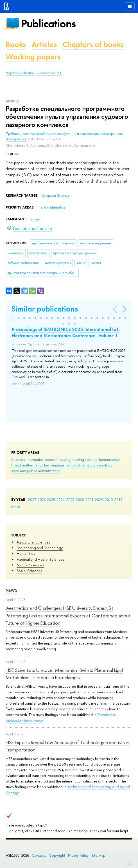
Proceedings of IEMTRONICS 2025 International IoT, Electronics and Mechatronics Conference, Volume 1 (66, 332)
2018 (118, 499)
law (47, 465)
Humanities (26, 553)
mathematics (85, 465)
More (16, 507)
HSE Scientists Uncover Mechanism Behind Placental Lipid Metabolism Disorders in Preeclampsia (64, 674)
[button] (13, 318)
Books (16, 44)
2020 (99, 499)
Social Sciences (29, 571)
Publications (48, 24)
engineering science (81, 459)
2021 (90, 499)
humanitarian (109, 459)
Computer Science (56, 196)
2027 (32, 499)
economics (54, 459)
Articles (44, 44)
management (62, 465)
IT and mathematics (27, 465)
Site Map (98, 855)
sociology (104, 465)
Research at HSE (50, 73)
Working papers (33, 57)
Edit (130, 862)
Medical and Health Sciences (40, 559)
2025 (51, 499)
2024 (61, 499)
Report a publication (20, 73)
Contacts (39, 855)
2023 (70, 499)
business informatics (27, 459)
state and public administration (36, 471)
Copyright (57, 855)
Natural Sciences (30, 565)
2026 (42, 499)
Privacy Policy (78, 855)
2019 (109, 499)
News (12, 590)
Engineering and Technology (40, 548)
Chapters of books (93, 44)
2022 (80, 499)
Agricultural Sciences (33, 542)
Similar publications (45, 309)
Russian (36, 219)
